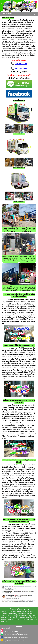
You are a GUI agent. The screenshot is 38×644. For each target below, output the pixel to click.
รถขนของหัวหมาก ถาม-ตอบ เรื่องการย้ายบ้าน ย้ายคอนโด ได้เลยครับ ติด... (28, 259)
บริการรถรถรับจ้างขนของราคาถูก (19, 609)
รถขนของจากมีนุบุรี (8, 14)
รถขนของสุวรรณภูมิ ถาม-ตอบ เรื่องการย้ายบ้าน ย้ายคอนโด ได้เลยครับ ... (28, 289)
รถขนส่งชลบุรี (12, 614)
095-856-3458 (21, 69)
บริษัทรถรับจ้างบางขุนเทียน (8, 612)
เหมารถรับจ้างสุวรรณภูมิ (24, 612)
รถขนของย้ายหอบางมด (29, 616)
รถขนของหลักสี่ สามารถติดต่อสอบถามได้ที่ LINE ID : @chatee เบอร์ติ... (10, 289)
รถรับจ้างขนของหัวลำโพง (25, 618)
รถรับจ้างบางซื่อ (13, 618)
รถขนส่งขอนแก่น (22, 614)
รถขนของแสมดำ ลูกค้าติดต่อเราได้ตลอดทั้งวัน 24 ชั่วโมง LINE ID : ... (10, 230)
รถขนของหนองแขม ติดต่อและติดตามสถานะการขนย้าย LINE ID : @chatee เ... (10, 259)
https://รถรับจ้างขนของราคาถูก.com (14, 641)
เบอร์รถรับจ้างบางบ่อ (29, 620)
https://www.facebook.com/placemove (16, 638)
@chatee (13, 635)
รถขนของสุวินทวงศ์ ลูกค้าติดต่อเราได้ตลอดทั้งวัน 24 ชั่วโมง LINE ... (28, 230)
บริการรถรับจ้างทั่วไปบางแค (13, 616)
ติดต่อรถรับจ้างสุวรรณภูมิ (15, 620)
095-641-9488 (21, 64)
